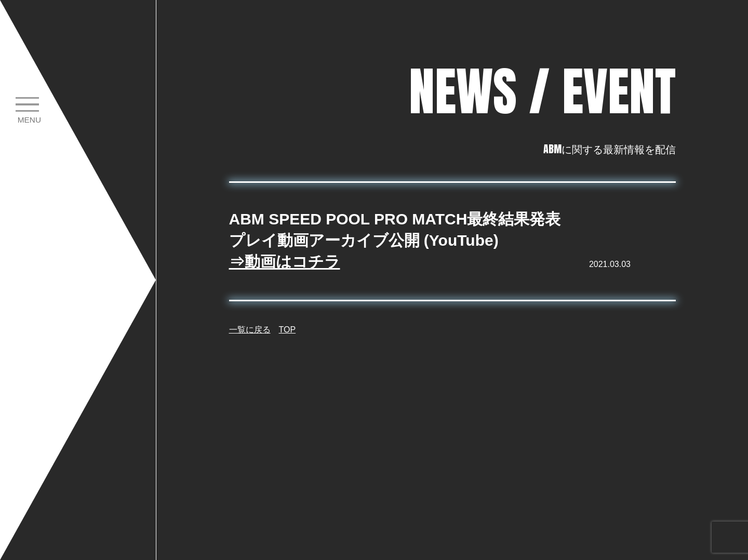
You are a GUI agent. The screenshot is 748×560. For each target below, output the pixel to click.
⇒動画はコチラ (285, 262)
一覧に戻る (250, 330)
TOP (288, 330)
